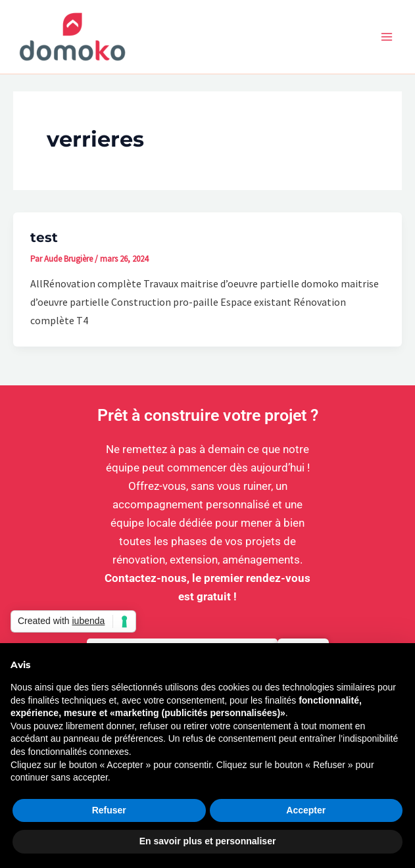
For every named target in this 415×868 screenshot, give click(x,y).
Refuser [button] (109, 810)
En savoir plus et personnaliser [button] (208, 841)
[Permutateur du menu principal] (387, 37)
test (44, 237)
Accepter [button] (306, 810)
